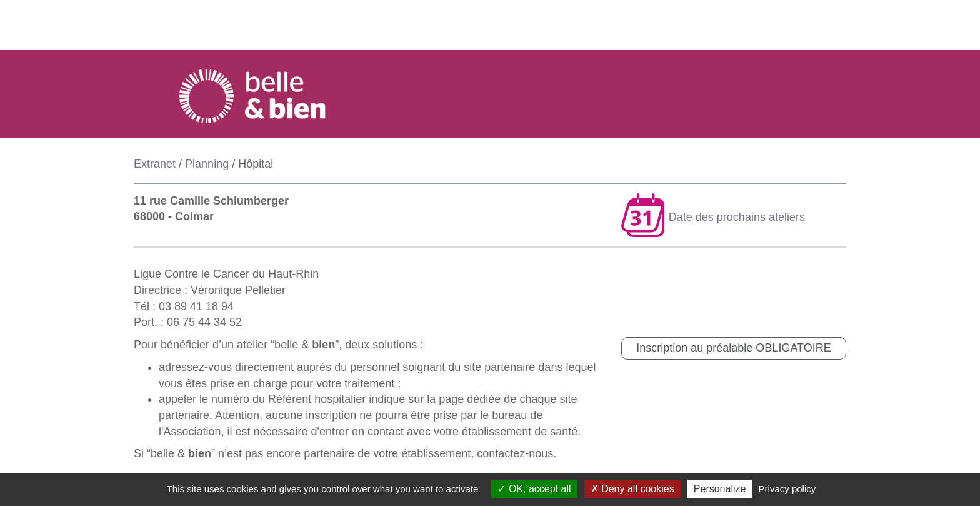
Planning (207, 164)
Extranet (155, 164)
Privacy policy (787, 489)
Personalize (720, 489)
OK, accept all (534, 489)
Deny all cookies (632, 489)
